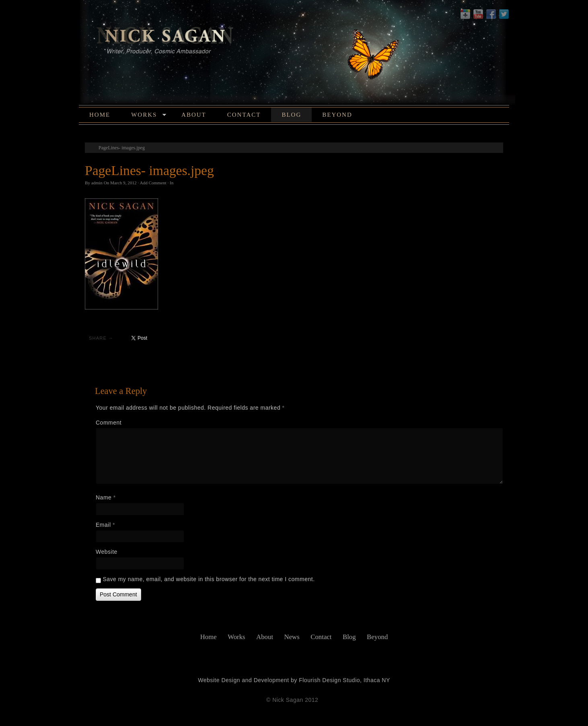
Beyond (337, 115)
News (292, 637)
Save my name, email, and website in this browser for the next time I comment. (209, 579)
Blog (291, 115)
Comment (109, 423)
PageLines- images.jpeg (122, 148)
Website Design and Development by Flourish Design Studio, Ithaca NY (294, 680)
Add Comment (153, 183)
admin (97, 183)
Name (106, 497)
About (194, 115)
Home (100, 115)
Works (149, 116)
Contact (244, 115)
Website (107, 552)
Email (105, 525)
